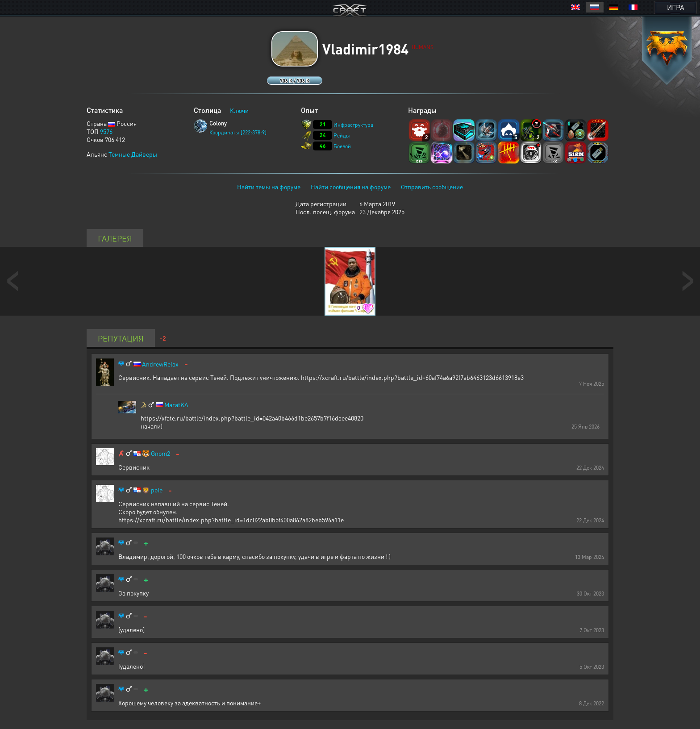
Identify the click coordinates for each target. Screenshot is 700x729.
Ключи (239, 110)
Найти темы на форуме (269, 187)
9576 (106, 131)
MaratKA (176, 405)
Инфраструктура (353, 125)
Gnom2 (160, 453)
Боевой (342, 146)
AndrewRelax (160, 364)
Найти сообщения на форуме (351, 187)
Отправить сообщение (432, 187)
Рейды (342, 135)
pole (157, 490)
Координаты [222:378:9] (238, 132)
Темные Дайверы (133, 154)
